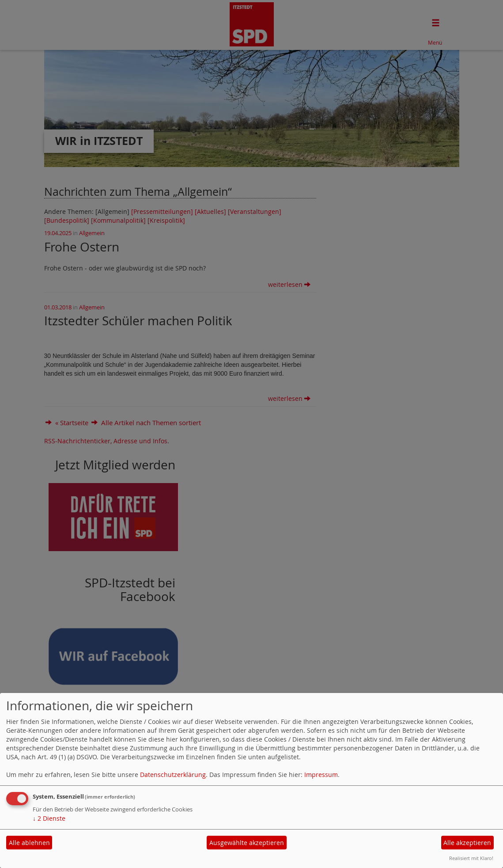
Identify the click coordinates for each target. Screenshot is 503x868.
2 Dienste (49, 818)
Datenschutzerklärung (173, 775)
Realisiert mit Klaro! (471, 858)
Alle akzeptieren (467, 843)
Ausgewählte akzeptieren (247, 843)
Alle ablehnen (29, 843)
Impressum (321, 775)
